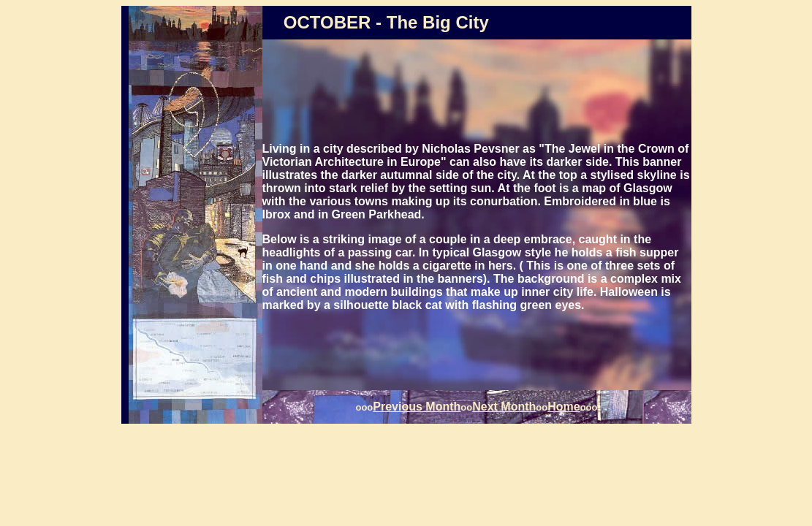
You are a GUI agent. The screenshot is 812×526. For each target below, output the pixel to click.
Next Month (504, 407)
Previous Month (417, 407)
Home (564, 407)
